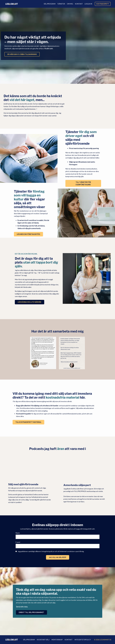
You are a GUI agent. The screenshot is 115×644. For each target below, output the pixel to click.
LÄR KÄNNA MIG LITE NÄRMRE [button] (30, 302)
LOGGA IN (88, 4)
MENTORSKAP (57, 640)
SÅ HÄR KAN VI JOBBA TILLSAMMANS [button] (22, 54)
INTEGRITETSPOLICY (83, 640)
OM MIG (70, 4)
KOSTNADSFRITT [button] (103, 4)
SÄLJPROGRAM (50, 4)
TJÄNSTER (61, 4)
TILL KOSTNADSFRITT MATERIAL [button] (28, 422)
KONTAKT (79, 4)
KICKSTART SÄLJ (43, 640)
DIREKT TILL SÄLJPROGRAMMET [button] (31, 612)
